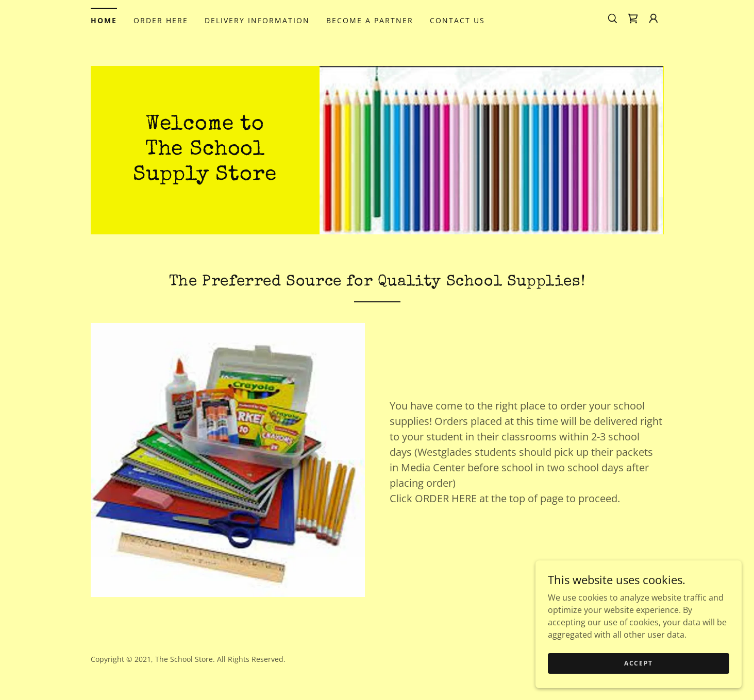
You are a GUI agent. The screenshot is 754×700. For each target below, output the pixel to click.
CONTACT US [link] (457, 20)
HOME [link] (104, 20)
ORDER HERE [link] (161, 20)
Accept (639, 684)
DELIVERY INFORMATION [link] (257, 20)
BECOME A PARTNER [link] (370, 20)
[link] (633, 19)
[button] (654, 19)
